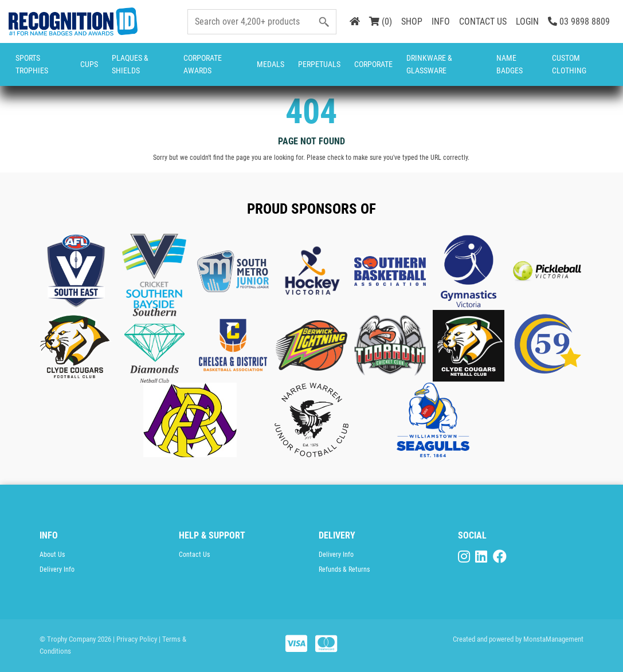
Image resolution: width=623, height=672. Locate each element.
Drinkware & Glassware (429, 64)
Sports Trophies (32, 64)
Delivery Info (57, 569)
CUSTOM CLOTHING (569, 64)
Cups (89, 64)
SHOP (412, 21)
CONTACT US (483, 21)
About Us (52, 555)
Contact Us (194, 555)
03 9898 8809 (579, 21)
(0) (381, 21)
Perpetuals (319, 64)
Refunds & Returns (344, 569)
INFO (441, 21)
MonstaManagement (553, 639)
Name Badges (510, 64)
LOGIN (527, 21)
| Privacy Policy (135, 639)
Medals (271, 64)
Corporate (373, 64)
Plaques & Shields (130, 64)
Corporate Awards (203, 64)
